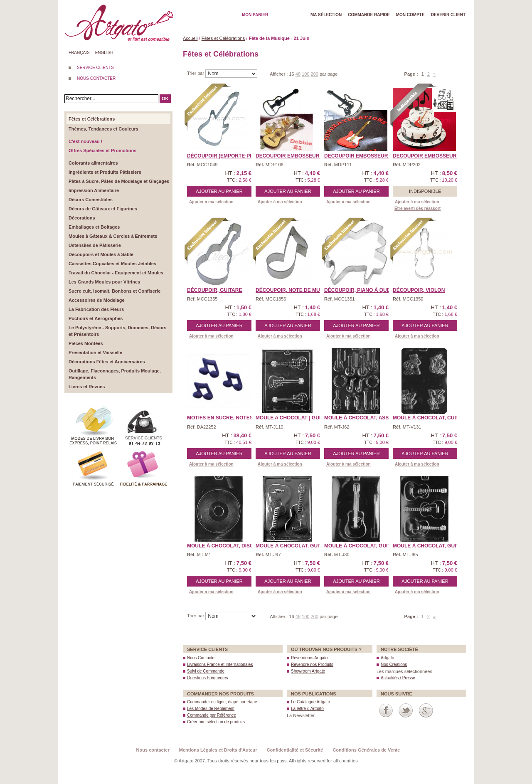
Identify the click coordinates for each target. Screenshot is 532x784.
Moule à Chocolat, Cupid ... (431, 418)
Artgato (387, 658)
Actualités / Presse (398, 678)
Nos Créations (394, 664)
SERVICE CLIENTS (95, 68)
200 (315, 74)
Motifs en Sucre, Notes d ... (225, 418)
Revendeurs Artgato (309, 658)
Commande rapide (369, 15)
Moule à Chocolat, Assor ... (363, 418)
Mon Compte (410, 15)
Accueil (190, 38)
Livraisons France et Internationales (220, 664)
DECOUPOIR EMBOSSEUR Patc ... (297, 156)
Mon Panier (255, 15)
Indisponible (425, 191)
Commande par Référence (212, 715)
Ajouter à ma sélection (211, 202)
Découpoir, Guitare (214, 290)
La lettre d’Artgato (307, 709)
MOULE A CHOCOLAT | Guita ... (294, 418)
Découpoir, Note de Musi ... (293, 290)
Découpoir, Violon (419, 290)
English (104, 53)
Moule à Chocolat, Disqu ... (225, 546)
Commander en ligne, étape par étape (222, 702)
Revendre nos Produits (312, 664)
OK (165, 99)
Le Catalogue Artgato (310, 702)
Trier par (196, 73)
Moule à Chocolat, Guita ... (293, 546)
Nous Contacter (201, 658)
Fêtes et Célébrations (223, 38)
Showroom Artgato (308, 671)
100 (305, 74)
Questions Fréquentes (207, 678)
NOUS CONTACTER (96, 78)
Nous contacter (153, 750)
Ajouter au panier (219, 191)
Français (79, 53)
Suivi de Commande (206, 671)
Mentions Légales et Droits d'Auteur (218, 750)
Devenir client (448, 15)
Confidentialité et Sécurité (295, 750)
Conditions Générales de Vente (366, 750)
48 (298, 74)
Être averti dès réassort (417, 208)
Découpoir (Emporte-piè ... (224, 156)
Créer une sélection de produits (216, 722)
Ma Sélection (326, 15)
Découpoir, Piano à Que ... (360, 290)
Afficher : (279, 74)
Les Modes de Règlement (211, 709)
